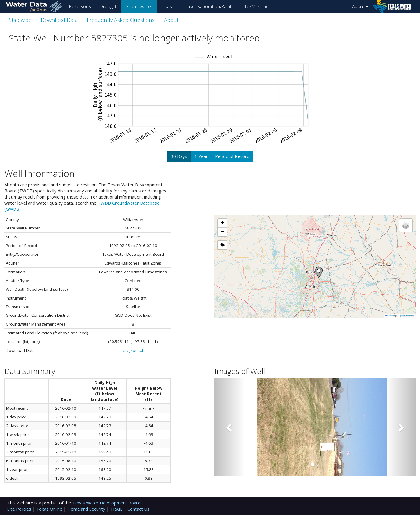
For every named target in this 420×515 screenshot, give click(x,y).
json (134, 350)
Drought (108, 6)
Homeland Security (87, 509)
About (360, 6)
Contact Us (139, 509)
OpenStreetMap (406, 316)
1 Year (201, 156)
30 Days (179, 156)
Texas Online (50, 509)
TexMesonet (257, 6)
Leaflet (390, 316)
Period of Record (232, 156)
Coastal (169, 6)
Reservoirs (80, 6)
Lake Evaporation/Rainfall (210, 6)
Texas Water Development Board (106, 503)
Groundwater (139, 6)
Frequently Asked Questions (121, 20)
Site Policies (20, 509)
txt (141, 350)
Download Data (59, 20)
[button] (319, 273)
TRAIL (117, 509)
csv (126, 350)
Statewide (20, 20)
